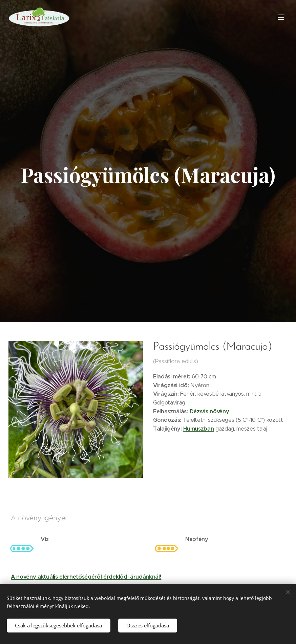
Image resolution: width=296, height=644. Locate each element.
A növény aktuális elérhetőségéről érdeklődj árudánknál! (86, 577)
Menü (281, 17)
